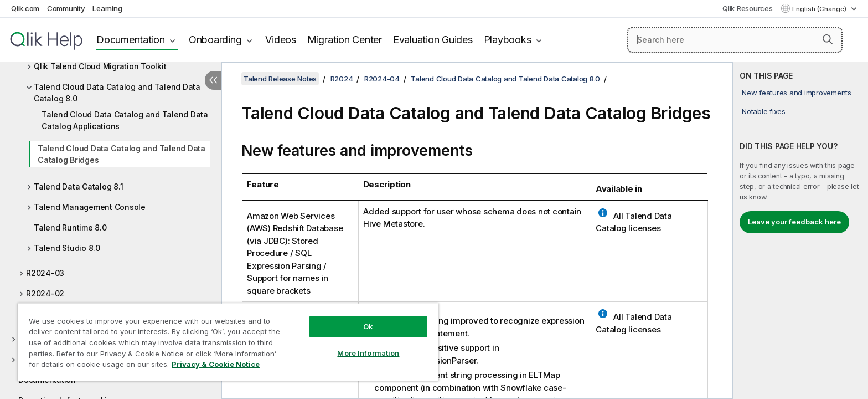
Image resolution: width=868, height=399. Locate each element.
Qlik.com (25, 8)
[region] (228, 342)
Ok (368, 326)
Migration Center (345, 40)
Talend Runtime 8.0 (70, 227)
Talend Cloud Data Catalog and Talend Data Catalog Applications (125, 120)
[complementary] (800, 231)
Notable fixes (764, 111)
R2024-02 (45, 293)
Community (66, 8)
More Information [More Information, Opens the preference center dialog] (368, 353)
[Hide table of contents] (213, 80)
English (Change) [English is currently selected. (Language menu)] (820, 9)
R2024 (342, 79)
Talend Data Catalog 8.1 (78, 186)
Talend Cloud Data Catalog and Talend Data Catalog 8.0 (117, 93)
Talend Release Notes (280, 79)
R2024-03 (45, 273)
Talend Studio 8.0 (67, 248)
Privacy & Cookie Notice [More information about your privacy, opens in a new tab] (216, 364)
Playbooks (508, 40)
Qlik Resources (748, 8)
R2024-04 (382, 79)
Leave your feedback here (794, 222)
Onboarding (215, 40)
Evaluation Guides (433, 40)
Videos (281, 40)
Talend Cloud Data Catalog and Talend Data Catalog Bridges (122, 154)
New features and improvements (797, 93)
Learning (107, 8)
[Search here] (735, 40)
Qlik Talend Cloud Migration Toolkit (100, 66)
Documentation (131, 40)
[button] (828, 39)
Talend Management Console (90, 207)
